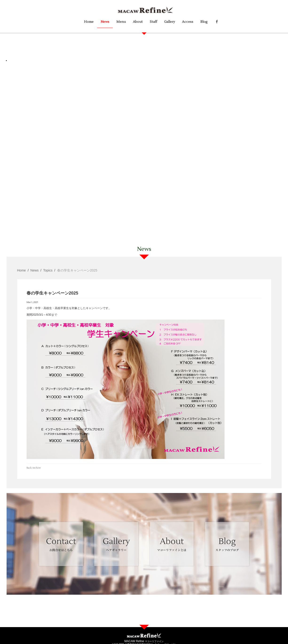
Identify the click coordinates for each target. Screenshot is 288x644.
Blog (204, 22)
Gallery (170, 22)
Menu (121, 22)
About (138, 22)
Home (89, 22)
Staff (153, 22)
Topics (48, 270)
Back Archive (34, 468)
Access (188, 22)
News (105, 22)
